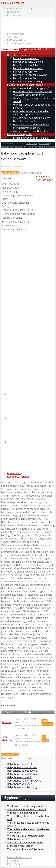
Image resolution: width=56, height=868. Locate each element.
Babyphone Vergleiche (20, 134)
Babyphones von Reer (25, 78)
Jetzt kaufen (45, 739)
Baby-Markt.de (7, 739)
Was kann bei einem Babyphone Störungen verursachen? (31, 126)
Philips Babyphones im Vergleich (31, 138)
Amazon (6, 722)
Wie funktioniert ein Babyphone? (31, 88)
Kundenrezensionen (18, 477)
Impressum (13, 15)
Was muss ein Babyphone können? (32, 91)
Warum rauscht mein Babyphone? (32, 131)
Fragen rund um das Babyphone (25, 85)
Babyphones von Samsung (28, 82)
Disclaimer (13, 12)
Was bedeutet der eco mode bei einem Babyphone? (31, 113)
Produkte (44, 143)
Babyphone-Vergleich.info (34, 49)
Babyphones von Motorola (28, 68)
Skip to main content (13, 3)
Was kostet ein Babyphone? (28, 95)
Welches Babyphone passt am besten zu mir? (30, 818)
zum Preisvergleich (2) (31, 173)
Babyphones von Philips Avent (30, 75)
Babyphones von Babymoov (29, 65)
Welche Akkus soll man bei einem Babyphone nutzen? (32, 120)
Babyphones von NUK (25, 72)
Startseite (32, 143)
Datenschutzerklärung (19, 9)
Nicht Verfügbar (10, 173)
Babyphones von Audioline (28, 62)
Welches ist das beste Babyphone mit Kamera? (28, 824)
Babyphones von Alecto (26, 58)
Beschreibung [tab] (15, 473)
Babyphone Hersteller (19, 55)
